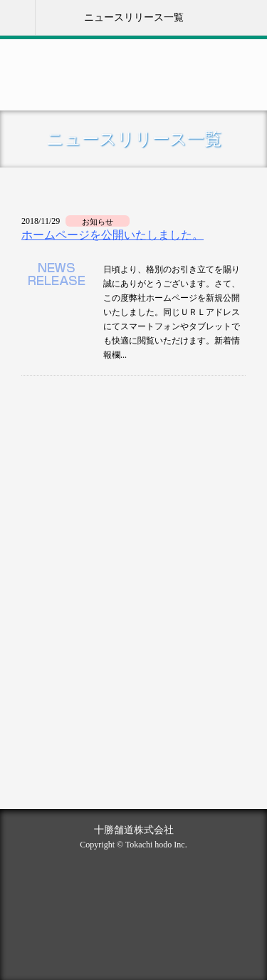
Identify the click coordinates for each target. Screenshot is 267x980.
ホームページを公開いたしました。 (112, 235)
